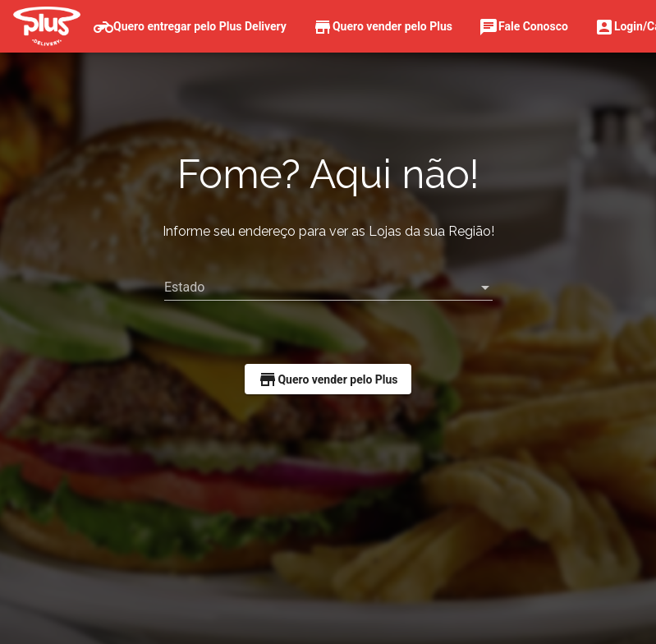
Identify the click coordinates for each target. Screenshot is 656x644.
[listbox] (328, 287)
